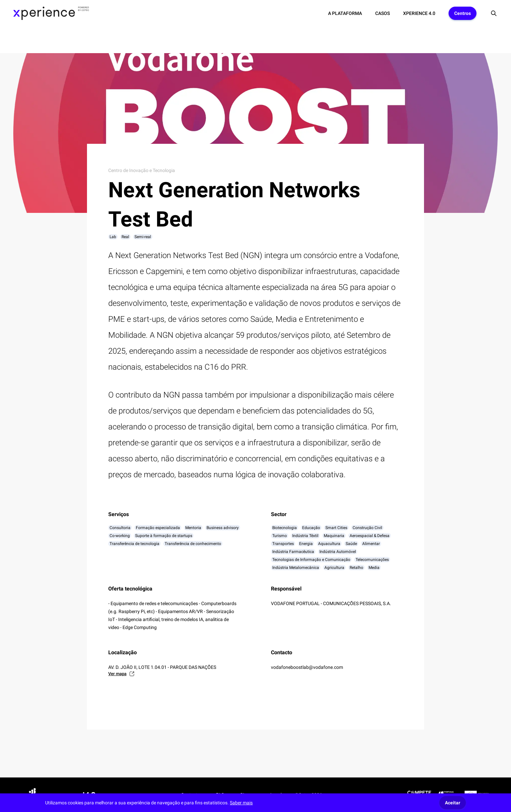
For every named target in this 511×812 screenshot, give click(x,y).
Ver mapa (121, 674)
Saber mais (241, 803)
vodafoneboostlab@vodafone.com (307, 667)
